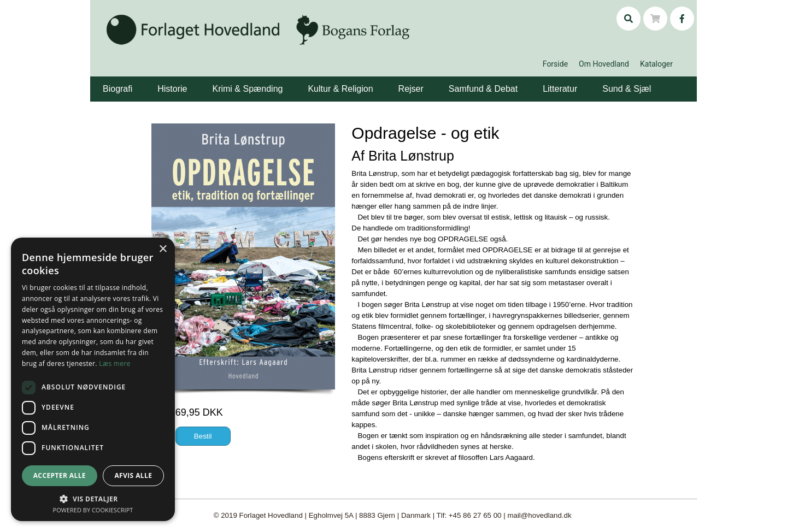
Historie (172, 89)
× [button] (163, 249)
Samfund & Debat (483, 89)
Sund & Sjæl (627, 89)
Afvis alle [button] (133, 475)
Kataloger (656, 64)
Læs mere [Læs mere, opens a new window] (114, 363)
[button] (134, 81)
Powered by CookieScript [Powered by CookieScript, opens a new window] (93, 510)
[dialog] (93, 379)
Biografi (118, 89)
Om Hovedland (604, 64)
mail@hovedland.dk (539, 515)
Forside (555, 64)
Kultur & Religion (340, 89)
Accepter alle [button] (60, 475)
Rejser (411, 89)
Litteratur (560, 89)
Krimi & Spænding (247, 89)
